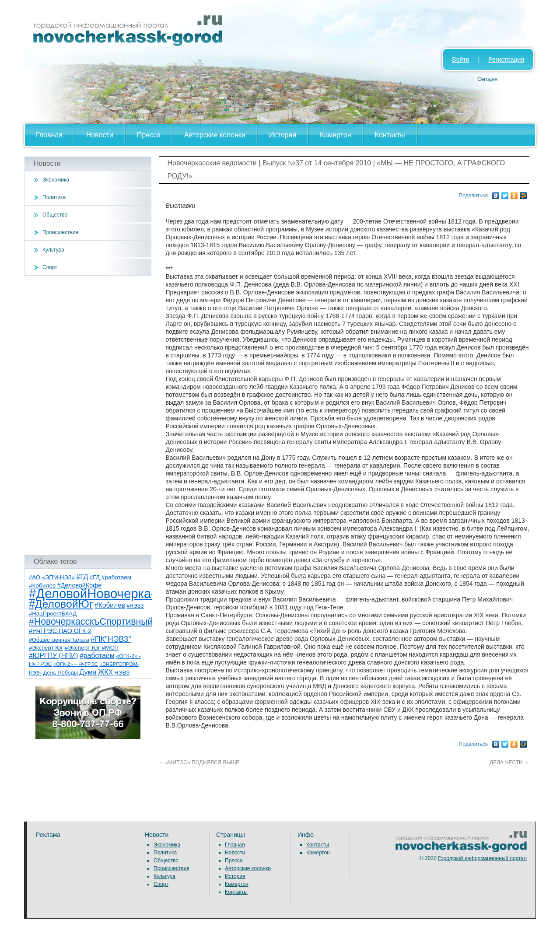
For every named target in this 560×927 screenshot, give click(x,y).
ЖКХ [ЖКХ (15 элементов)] (105, 672)
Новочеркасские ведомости (212, 163)
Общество (55, 215)
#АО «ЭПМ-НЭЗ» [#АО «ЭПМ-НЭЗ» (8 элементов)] (52, 577)
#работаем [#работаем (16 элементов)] (97, 656)
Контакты (390, 135)
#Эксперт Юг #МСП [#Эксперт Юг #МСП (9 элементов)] (92, 648)
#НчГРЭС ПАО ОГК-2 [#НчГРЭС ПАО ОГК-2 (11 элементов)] (60, 631)
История (283, 135)
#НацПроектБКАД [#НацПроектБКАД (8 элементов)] (53, 614)
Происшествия (60, 232)
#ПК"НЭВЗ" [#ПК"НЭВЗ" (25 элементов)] (111, 639)
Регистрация (506, 59)
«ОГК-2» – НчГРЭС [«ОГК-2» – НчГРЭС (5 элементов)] (76, 664)
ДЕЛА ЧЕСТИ (509, 763)
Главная (49, 135)
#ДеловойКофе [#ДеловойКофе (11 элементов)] (80, 585)
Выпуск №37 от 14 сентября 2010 (317, 163)
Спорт (50, 267)
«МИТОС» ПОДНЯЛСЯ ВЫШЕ (199, 763)
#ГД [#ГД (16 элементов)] (82, 577)
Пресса (149, 135)
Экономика (56, 180)
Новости (100, 135)
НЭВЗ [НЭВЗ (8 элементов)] (122, 673)
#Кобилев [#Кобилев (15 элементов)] (110, 605)
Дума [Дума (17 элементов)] (88, 672)
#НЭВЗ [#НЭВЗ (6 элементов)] (135, 606)
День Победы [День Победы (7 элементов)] (61, 673)
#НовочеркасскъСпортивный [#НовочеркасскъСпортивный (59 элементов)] (91, 622)
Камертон (336, 135)
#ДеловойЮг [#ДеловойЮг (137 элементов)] (61, 604)
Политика (54, 197)
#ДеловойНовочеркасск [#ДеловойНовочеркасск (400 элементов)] (99, 593)
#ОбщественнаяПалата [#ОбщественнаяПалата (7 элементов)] (59, 640)
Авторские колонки (215, 135)
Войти (460, 59)
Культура (53, 250)
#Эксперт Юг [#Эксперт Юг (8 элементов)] (46, 648)
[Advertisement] (88, 415)
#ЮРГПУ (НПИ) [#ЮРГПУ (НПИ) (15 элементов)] (54, 656)
